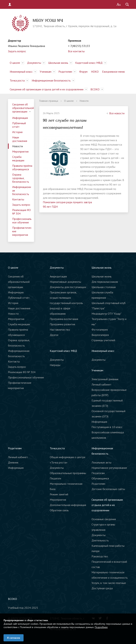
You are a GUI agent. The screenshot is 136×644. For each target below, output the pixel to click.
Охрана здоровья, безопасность (21, 178)
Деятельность (100, 540)
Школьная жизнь (58, 63)
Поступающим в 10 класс (107, 427)
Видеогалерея (100, 335)
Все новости (115, 113)
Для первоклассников (105, 282)
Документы (34, 63)
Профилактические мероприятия (22, 231)
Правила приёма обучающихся (22, 167)
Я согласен (14, 638)
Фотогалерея (100, 330)
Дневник (13, 462)
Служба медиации (18, 159)
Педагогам (98, 473)
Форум (83, 72)
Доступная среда (102, 588)
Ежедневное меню (114, 72)
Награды (55, 365)
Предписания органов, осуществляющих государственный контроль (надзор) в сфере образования (66, 303)
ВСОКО (95, 89)
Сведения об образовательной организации (23, 108)
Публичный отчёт (19, 125)
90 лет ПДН (50, 207)
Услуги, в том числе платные (109, 583)
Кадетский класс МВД (89, 63)
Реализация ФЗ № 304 (21, 212)
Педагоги (55, 478)
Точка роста (17, 80)
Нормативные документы (65, 282)
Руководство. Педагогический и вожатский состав (109, 562)
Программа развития (62, 324)
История (17, 132)
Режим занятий (59, 494)
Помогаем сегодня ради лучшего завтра (67, 202)
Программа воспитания (64, 319)
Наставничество (60, 330)
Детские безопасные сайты (108, 489)
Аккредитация (58, 276)
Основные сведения (104, 519)
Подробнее (101, 627)
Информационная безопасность (51, 80)
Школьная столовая (104, 287)
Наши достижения (20, 139)
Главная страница (49, 101)
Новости (18, 146)
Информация (20, 118)
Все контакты (76, 51)
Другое (54, 335)
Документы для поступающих (68, 287)
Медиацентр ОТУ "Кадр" (107, 314)
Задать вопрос (17, 51)
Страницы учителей (103, 340)
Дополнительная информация (68, 505)
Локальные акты (101, 462)
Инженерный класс (21, 72)
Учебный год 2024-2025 (23, 608)
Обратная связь (59, 510)
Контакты (18, 199)
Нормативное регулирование (109, 468)
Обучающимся (100, 478)
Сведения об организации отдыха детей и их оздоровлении (47, 89)
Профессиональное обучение (22, 221)
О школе (15, 63)
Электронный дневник (105, 379)
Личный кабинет (101, 384)
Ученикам (46, 72)
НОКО (95, 72)
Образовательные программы (68, 473)
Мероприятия (20, 151)
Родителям (65, 72)
